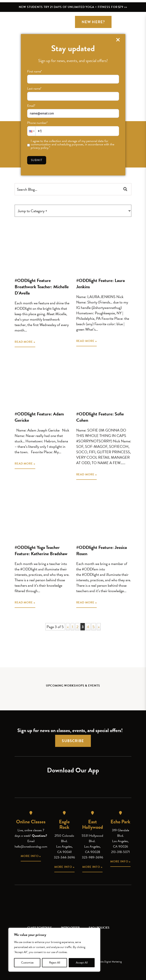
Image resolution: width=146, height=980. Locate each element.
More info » (31, 856)
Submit (37, 160)
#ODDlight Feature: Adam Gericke (39, 417)
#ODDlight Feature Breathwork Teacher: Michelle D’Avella (42, 287)
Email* (31, 106)
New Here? (93, 22)
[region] (54, 950)
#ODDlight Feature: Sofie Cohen (100, 417)
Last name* (34, 89)
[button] (31, 131)
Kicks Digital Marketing (110, 962)
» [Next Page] (99, 627)
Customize (27, 963)
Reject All (55, 963)
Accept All (82, 963)
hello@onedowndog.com (31, 847)
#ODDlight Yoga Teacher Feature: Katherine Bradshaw (41, 550)
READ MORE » (25, 342)
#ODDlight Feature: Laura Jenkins (100, 284)
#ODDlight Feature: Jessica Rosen (102, 550)
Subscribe (73, 741)
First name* (34, 71)
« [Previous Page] (68, 627)
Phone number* (37, 123)
